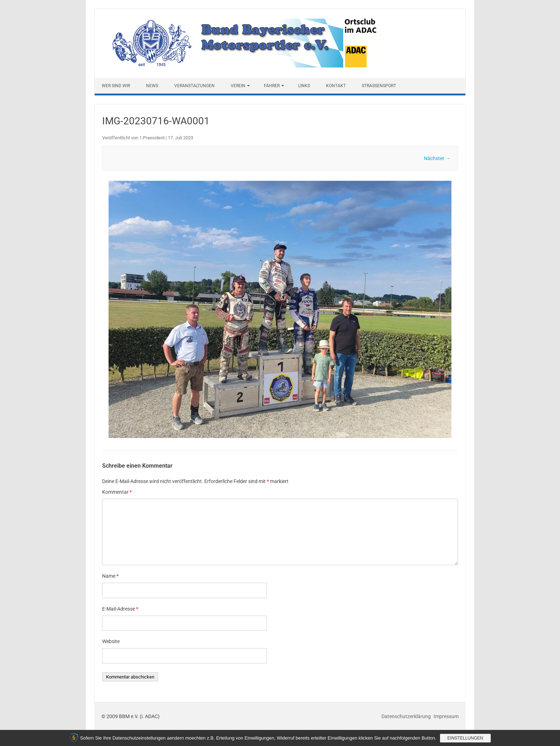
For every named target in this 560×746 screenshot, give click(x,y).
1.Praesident (152, 138)
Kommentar (117, 492)
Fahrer (272, 86)
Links (304, 86)
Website (111, 641)
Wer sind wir (116, 86)
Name (110, 576)
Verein (238, 86)
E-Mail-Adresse (120, 609)
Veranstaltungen (194, 86)
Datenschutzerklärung (407, 716)
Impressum (446, 716)
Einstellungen (465, 738)
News (152, 86)
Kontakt (336, 86)
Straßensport (379, 86)
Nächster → (437, 158)
